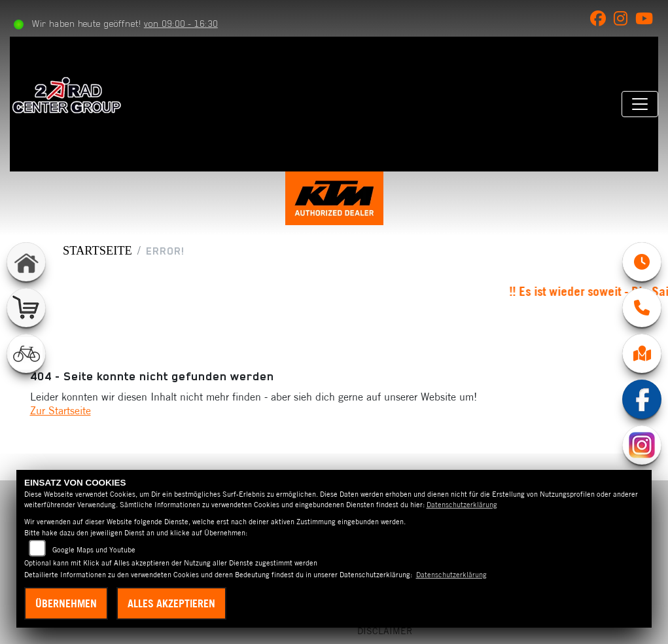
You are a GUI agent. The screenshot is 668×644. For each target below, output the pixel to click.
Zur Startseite (61, 410)
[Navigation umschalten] (640, 104)
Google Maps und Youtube (94, 550)
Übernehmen (66, 603)
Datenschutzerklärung (462, 505)
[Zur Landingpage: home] (26, 262)
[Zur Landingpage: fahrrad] (26, 353)
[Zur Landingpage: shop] (26, 308)
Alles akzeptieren (171, 603)
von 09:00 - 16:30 (181, 24)
